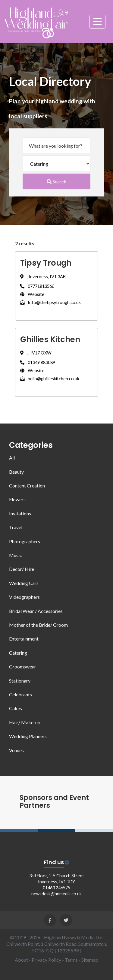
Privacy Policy (46, 960)
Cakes (16, 708)
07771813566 (37, 286)
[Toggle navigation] (97, 21)
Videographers (24, 597)
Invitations (20, 513)
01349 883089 (38, 362)
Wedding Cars (24, 583)
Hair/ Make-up (25, 722)
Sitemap (90, 960)
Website (32, 294)
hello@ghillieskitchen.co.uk (50, 379)
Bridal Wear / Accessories (36, 611)
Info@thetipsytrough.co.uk (50, 302)
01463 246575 (56, 888)
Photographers (25, 541)
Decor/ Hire (22, 569)
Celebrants (20, 694)
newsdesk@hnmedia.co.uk (56, 894)
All (12, 458)
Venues (16, 750)
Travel (16, 527)
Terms (71, 960)
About (21, 960)
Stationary (20, 681)
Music (16, 555)
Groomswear (23, 666)
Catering (18, 653)
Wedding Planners (28, 736)
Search (56, 181)
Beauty (16, 472)
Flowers (17, 499)
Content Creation (27, 485)
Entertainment (24, 639)
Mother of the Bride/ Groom (38, 625)
